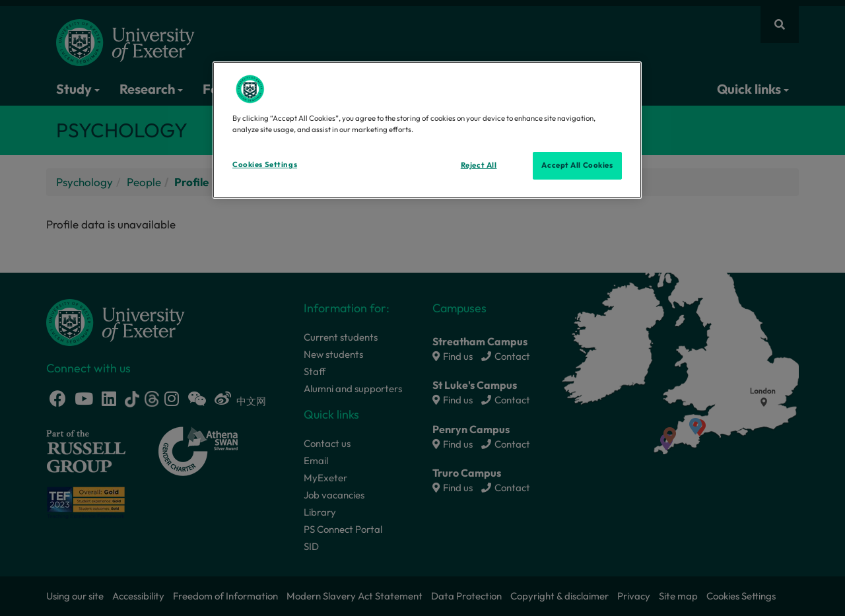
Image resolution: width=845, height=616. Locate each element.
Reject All (479, 165)
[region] (427, 130)
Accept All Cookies (577, 165)
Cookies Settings (265, 164)
